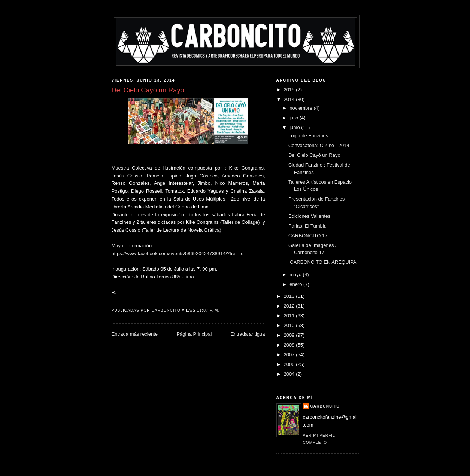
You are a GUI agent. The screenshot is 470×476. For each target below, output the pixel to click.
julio (295, 118)
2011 (290, 316)
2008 (290, 345)
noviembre (301, 108)
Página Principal (194, 334)
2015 (290, 90)
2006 (290, 364)
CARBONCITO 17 (308, 236)
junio (295, 127)
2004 (290, 374)
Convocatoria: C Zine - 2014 (319, 145)
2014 (290, 99)
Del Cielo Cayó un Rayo (314, 155)
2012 (290, 306)
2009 (290, 335)
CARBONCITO (325, 406)
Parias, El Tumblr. (307, 226)
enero (296, 284)
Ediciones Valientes (310, 216)
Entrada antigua (248, 334)
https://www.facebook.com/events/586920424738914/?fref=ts (178, 254)
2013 (290, 296)
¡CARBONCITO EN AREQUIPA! (323, 262)
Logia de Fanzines (308, 136)
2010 (290, 325)
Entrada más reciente (135, 334)
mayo (296, 274)
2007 (290, 355)
